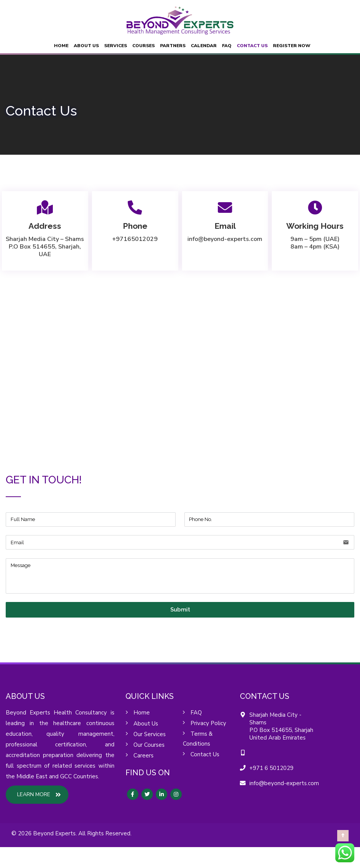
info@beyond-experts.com (225, 239)
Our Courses (149, 745)
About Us (86, 46)
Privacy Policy (208, 723)
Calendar (204, 46)
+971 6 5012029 (271, 768)
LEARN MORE (39, 794)
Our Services (150, 734)
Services (116, 46)
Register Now (292, 46)
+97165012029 (135, 239)
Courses (144, 46)
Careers (144, 756)
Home (61, 46)
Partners (173, 46)
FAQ (227, 46)
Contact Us (252, 46)
